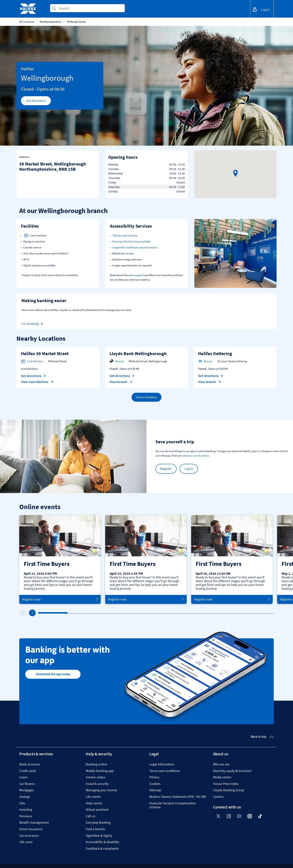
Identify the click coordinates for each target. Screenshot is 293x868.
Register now (60, 599)
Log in (189, 469)
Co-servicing (33, 324)
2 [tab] (69, 613)
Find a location (146, 397)
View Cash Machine (37, 382)
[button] (235, 173)
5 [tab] (157, 613)
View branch (121, 382)
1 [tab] (39, 613)
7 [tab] (216, 613)
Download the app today (53, 674)
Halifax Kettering (215, 354)
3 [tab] (98, 613)
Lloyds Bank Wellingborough (138, 354)
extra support (136, 275)
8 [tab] (246, 613)
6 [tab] (187, 613)
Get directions (39, 102)
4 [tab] (128, 613)
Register (166, 469)
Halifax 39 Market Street (45, 354)
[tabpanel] (60, 560)
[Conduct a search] (90, 8)
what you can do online (195, 456)
